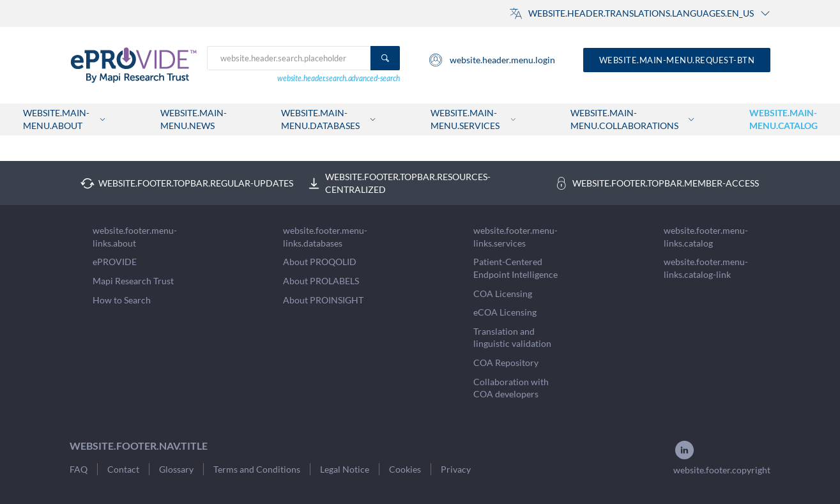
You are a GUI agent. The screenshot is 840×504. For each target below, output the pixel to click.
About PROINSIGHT (323, 300)
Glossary (176, 469)
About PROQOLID (320, 262)
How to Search (122, 300)
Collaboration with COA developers (511, 388)
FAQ (79, 469)
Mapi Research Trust (133, 281)
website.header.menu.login (492, 60)
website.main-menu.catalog (783, 119)
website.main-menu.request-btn (677, 60)
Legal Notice (345, 469)
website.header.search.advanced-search (339, 78)
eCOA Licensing (505, 312)
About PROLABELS (321, 281)
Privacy (456, 469)
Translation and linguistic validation (512, 338)
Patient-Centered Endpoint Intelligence (515, 268)
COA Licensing (503, 294)
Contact (123, 469)
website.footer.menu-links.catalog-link (706, 268)
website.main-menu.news (194, 119)
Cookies (405, 469)
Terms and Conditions (257, 469)
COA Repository (506, 363)
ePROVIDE (115, 262)
